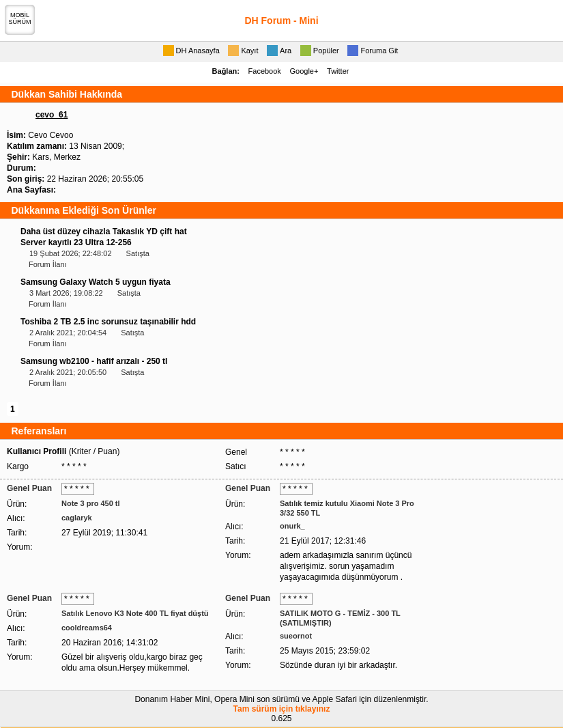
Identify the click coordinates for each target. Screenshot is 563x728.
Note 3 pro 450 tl (91, 503)
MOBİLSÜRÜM (20, 18)
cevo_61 (52, 115)
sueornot (296, 636)
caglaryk (77, 518)
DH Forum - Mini (281, 20)
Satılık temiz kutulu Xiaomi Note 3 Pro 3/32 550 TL (347, 508)
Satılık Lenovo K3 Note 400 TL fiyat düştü (135, 613)
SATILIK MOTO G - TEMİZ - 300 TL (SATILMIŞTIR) (340, 618)
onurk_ (292, 526)
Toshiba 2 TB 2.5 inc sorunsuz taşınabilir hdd (108, 322)
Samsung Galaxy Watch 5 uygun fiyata (96, 282)
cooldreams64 (87, 628)
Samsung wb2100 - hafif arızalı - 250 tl (94, 361)
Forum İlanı (48, 264)
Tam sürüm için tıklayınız (282, 709)
